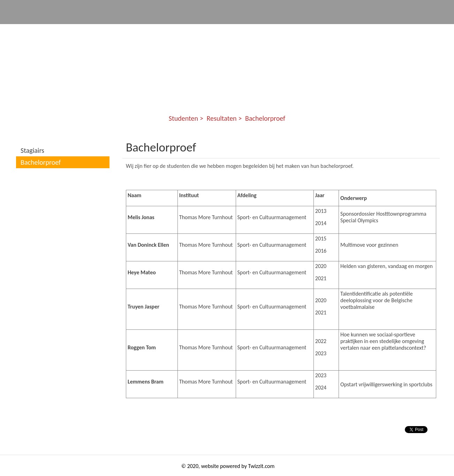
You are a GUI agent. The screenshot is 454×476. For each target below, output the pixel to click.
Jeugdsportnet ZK (113, 31)
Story (388, 31)
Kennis (305, 31)
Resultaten (221, 118)
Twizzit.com (262, 466)
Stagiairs (32, 150)
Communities (173, 31)
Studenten (348, 31)
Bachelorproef (265, 118)
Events (267, 31)
